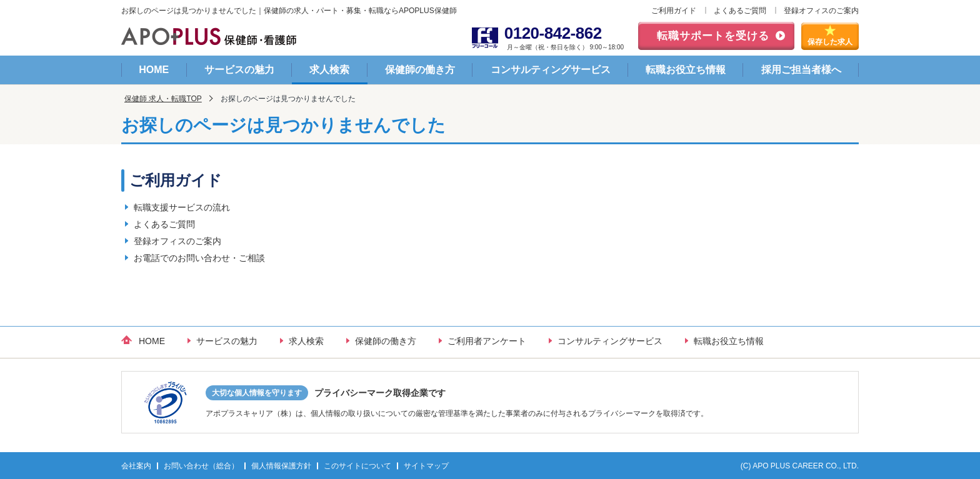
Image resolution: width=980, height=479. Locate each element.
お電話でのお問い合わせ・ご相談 (199, 258)
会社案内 (136, 466)
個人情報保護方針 (281, 466)
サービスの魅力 (239, 70)
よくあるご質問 (740, 11)
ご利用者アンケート (487, 341)
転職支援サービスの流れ (182, 207)
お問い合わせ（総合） (201, 466)
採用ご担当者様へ (801, 70)
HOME (154, 70)
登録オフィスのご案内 (821, 11)
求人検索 (329, 70)
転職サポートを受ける (713, 36)
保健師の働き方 (420, 70)
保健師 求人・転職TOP (163, 99)
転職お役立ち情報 (686, 70)
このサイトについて (357, 466)
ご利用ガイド (674, 11)
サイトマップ (426, 466)
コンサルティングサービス (551, 70)
